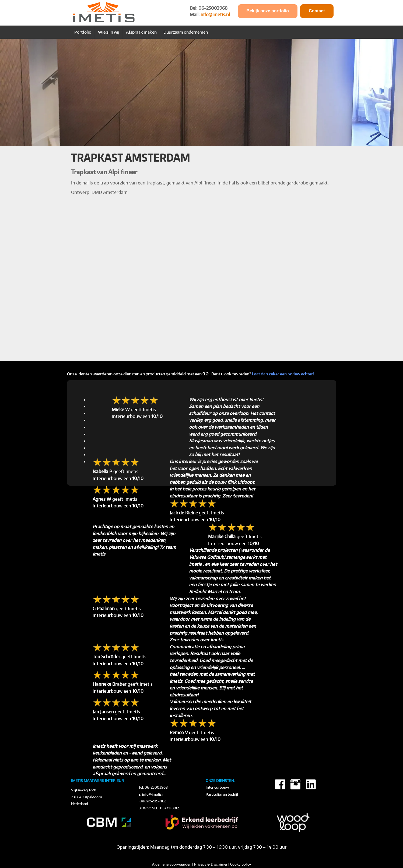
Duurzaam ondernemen (186, 32)
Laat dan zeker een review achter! (283, 374)
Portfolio (83, 32)
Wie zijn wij (109, 32)
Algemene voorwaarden (172, 864)
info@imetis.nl (215, 15)
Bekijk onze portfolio (268, 11)
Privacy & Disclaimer (211, 864)
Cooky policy (241, 864)
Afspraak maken (141, 32)
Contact (317, 11)
